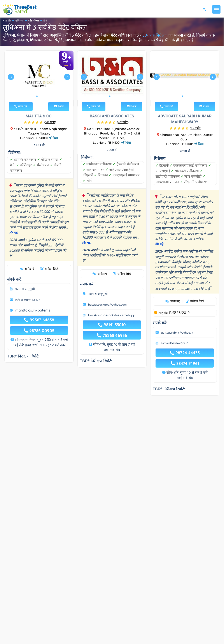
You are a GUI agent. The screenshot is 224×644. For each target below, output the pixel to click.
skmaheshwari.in (175, 343)
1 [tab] (37, 96)
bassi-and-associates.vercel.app (112, 315)
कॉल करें (21, 106)
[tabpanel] (39, 79)
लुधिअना (19, 20)
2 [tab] (40, 96)
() (50, 122)
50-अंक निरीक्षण (155, 35)
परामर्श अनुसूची (25, 289)
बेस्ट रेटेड (7, 20)
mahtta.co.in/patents (33, 310)
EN (45, 20)
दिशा (53, 138)
